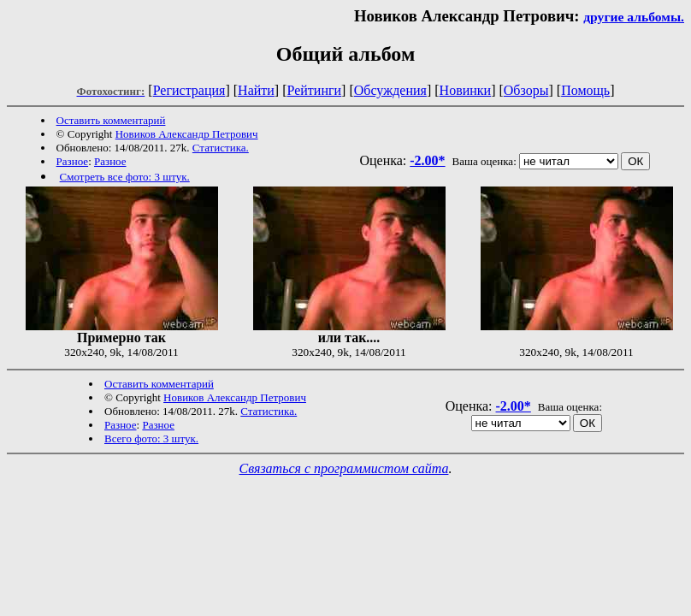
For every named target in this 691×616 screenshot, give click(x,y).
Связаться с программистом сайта (344, 468)
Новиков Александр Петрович (187, 134)
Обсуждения (390, 90)
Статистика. (221, 148)
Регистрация (189, 90)
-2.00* (427, 160)
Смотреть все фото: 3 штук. (125, 177)
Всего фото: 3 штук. (151, 438)
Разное (73, 161)
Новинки (466, 90)
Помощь (585, 90)
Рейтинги (315, 90)
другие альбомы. (634, 17)
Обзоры (526, 90)
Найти (256, 90)
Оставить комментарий (111, 120)
